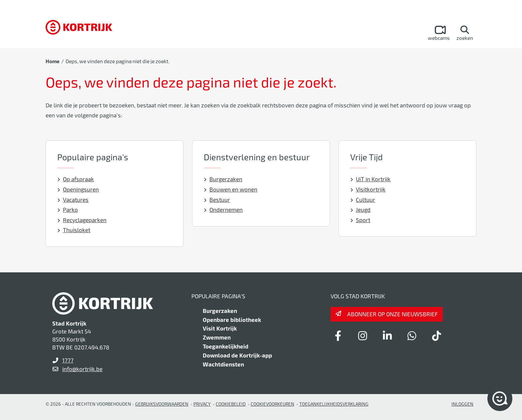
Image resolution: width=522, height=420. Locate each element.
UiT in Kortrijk (371, 179)
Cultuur (363, 200)
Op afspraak (76, 179)
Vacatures (73, 200)
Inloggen (462, 404)
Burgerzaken (223, 179)
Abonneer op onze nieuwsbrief (392, 314)
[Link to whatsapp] (412, 336)
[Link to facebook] (338, 336)
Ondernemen (223, 210)
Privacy (202, 404)
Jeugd (361, 210)
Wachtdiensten (223, 364)
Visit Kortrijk (220, 328)
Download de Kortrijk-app (237, 355)
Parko (68, 210)
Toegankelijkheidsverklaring (334, 404)
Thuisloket (74, 230)
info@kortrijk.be (82, 369)
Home (53, 61)
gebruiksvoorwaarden (162, 404)
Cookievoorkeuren (272, 404)
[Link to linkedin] (387, 336)
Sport (360, 220)
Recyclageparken (82, 220)
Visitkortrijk (368, 189)
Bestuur (217, 200)
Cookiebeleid (231, 404)
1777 (68, 360)
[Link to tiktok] (436, 336)
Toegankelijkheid (226, 346)
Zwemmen (217, 337)
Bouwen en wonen (231, 189)
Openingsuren (78, 189)
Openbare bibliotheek (232, 320)
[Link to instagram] (363, 336)
